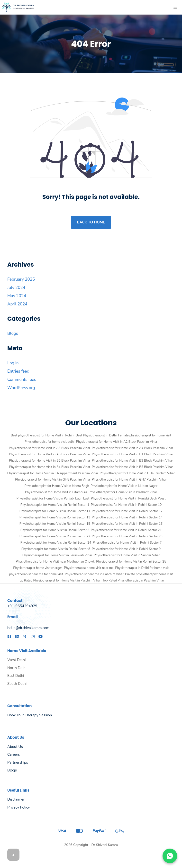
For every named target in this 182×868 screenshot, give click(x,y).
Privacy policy (18, 807)
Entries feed (18, 371)
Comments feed (22, 380)
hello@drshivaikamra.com (28, 628)
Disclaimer (16, 799)
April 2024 (17, 304)
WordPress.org (21, 388)
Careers (14, 754)
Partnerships (18, 762)
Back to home (91, 222)
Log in (13, 363)
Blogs (13, 333)
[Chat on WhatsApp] (170, 856)
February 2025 (21, 279)
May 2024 (17, 296)
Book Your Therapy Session (30, 715)
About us (15, 747)
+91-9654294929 (22, 606)
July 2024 (16, 288)
